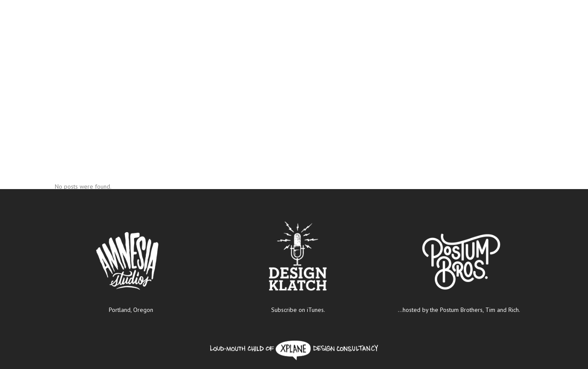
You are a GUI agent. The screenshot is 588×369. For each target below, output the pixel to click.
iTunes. (316, 310)
